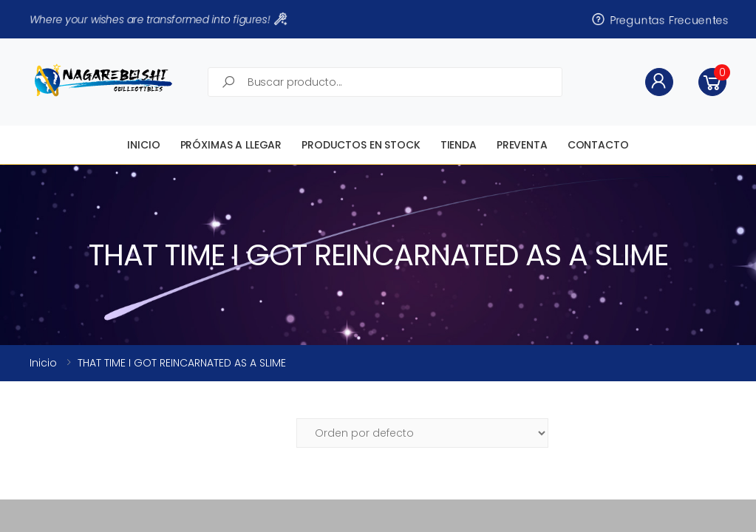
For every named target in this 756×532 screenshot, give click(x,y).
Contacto (598, 145)
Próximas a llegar (231, 145)
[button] (712, 82)
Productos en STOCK (361, 145)
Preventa (522, 145)
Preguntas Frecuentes (659, 19)
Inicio (143, 145)
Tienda (459, 145)
